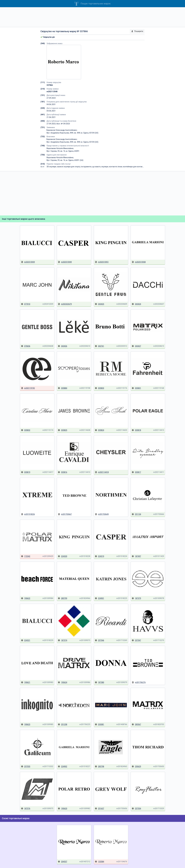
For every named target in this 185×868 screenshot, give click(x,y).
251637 (100, 809)
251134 (136, 514)
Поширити (137, 31)
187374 (63, 640)
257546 (100, 640)
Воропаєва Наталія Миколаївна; (60, 148)
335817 (136, 472)
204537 (63, 862)
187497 (136, 556)
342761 (100, 346)
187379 (136, 598)
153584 (100, 862)
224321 (26, 640)
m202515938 (139, 262)
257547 (136, 640)
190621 (26, 682)
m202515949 (65, 262)
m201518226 (28, 514)
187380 (100, 682)
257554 (136, 809)
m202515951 (102, 262)
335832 (26, 430)
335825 (63, 430)
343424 (136, 304)
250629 (136, 767)
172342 (26, 556)
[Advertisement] (92, 17)
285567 (136, 724)
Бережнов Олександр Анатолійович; (62, 130)
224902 (63, 767)
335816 (63, 472)
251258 (63, 724)
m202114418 (102, 472)
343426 (63, 346)
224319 (100, 556)
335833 (100, 388)
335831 (136, 388)
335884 (63, 388)
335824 (100, 430)
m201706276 (139, 682)
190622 (26, 598)
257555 (26, 767)
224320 (63, 556)
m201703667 (65, 514)
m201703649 (102, 514)
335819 (26, 472)
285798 (100, 767)
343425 (100, 304)
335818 (136, 430)
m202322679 (65, 304)
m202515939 (28, 262)
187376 (26, 809)
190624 (63, 682)
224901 (100, 598)
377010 (26, 304)
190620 (63, 809)
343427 (136, 346)
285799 (63, 598)
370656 (26, 346)
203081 (100, 724)
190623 (26, 724)
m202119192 (28, 388)
